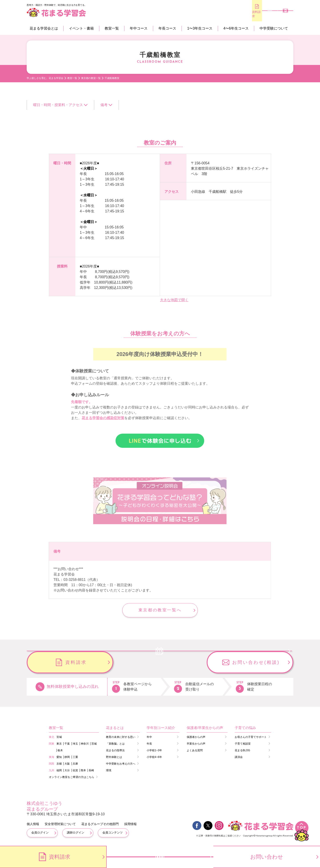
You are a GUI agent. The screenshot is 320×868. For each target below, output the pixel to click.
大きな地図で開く (174, 300)
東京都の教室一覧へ (160, 610)
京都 (59, 763)
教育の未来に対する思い (121, 737)
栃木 (60, 750)
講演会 (239, 757)
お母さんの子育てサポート (251, 737)
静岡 (67, 757)
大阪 (67, 763)
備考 (104, 105)
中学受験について (274, 28)
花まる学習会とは (44, 28)
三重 (75, 757)
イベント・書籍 (81, 28)
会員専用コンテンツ (280, 14)
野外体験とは (114, 757)
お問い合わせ (267, 857)
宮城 (59, 737)
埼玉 (75, 743)
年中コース (139, 28)
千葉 (67, 743)
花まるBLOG (242, 750)
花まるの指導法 (115, 750)
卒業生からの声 (196, 743)
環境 (109, 770)
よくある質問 (195, 750)
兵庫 (75, 763)
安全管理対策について (60, 824)
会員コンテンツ (113, 832)
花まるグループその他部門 (100, 824)
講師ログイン (76, 832)
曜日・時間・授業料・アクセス (58, 105)
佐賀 (75, 770)
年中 (149, 737)
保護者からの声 (196, 737)
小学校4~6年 (154, 757)
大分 (67, 770)
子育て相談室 (243, 743)
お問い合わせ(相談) (256, 662)
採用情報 (130, 824)
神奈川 (85, 743)
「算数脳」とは (115, 743)
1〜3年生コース (200, 28)
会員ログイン (40, 832)
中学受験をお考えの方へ (121, 763)
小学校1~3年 (154, 750)
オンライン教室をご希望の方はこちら (72, 777)
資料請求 (227, 14)
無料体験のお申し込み (253, 14)
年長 (149, 743)
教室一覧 (112, 28)
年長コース (167, 28)
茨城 (94, 743)
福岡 (59, 770)
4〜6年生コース (236, 28)
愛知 (59, 757)
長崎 (91, 770)
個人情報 (33, 824)
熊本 (83, 770)
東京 (59, 743)
